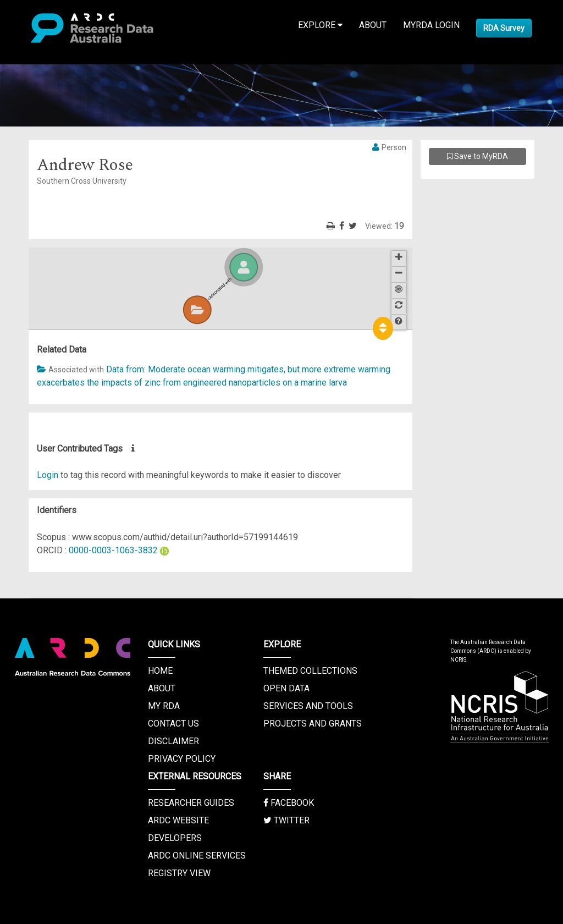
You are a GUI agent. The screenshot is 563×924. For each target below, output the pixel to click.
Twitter (286, 820)
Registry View (179, 873)
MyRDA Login (431, 25)
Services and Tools (308, 706)
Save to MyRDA (478, 156)
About (373, 25)
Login (48, 475)
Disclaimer (173, 741)
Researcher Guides (191, 803)
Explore (320, 25)
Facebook (289, 803)
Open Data (286, 688)
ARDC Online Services (197, 856)
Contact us (173, 724)
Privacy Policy (182, 759)
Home (160, 671)
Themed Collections (310, 671)
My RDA (164, 706)
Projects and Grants (313, 724)
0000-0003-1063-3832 (113, 550)
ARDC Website (178, 820)
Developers (175, 838)
